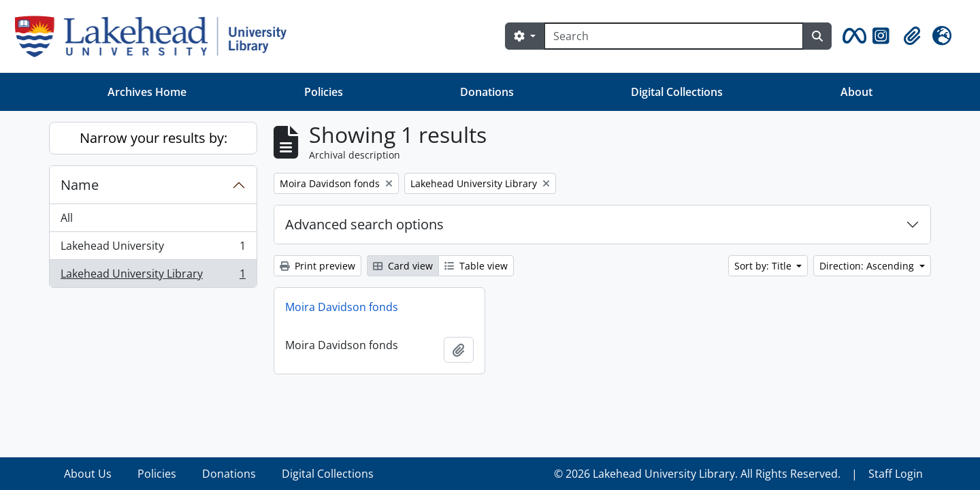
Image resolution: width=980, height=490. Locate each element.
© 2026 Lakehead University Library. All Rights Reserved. (697, 474)
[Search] (674, 36)
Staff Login (896, 474)
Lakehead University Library (153, 276)
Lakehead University (153, 249)
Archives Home (147, 92)
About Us (88, 474)
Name (80, 185)
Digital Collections (677, 92)
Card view (403, 266)
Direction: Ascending (868, 266)
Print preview (317, 266)
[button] (852, 36)
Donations (487, 92)
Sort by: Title (764, 266)
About (856, 92)
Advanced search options (364, 224)
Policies (324, 92)
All (67, 218)
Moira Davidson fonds (342, 307)
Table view (476, 266)
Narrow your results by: (153, 138)
